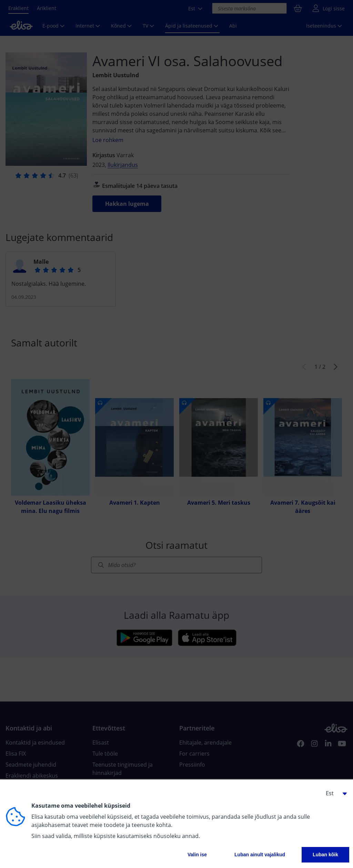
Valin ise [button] (197, 855)
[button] (334, 793)
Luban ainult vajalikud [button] (260, 855)
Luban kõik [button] (325, 855)
